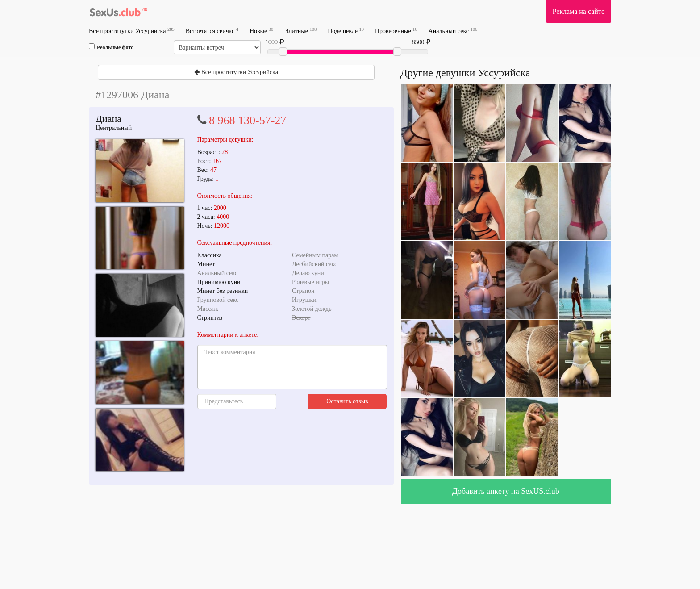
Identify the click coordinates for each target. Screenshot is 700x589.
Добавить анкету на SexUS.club (506, 491)
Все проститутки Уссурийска (132, 31)
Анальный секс (453, 31)
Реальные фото (111, 47)
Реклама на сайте (579, 11)
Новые (261, 31)
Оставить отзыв (347, 401)
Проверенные (396, 31)
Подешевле (346, 31)
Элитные (300, 31)
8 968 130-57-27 (248, 120)
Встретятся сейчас (212, 31)
